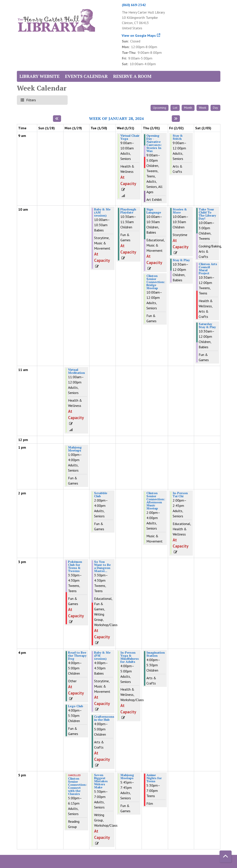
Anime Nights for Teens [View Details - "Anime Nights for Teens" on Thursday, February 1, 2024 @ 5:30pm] (154, 778)
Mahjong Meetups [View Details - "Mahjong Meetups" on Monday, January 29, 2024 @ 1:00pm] (75, 449)
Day (215, 108)
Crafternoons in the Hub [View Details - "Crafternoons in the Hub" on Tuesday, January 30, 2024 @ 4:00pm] (104, 718)
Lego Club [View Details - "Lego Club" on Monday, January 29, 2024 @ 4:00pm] (76, 706)
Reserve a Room (132, 76)
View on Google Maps (139, 35)
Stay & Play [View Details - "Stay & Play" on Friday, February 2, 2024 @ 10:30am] (181, 260)
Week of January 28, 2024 (116, 119)
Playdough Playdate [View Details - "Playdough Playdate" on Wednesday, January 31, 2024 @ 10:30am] (128, 211)
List (175, 108)
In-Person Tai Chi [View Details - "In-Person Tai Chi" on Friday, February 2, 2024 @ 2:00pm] (180, 495)
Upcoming (160, 108)
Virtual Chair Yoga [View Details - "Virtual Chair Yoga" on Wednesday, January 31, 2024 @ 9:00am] (130, 137)
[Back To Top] (226, 857)
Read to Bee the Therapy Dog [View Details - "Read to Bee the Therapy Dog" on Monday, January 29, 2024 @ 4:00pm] (77, 656)
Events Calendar (86, 76)
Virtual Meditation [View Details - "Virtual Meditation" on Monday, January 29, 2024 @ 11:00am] (76, 371)
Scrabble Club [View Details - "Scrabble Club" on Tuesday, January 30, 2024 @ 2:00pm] (101, 495)
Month (188, 108)
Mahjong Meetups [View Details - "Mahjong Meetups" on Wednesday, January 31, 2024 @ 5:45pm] (127, 777)
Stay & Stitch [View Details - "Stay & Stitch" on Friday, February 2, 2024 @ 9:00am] (178, 137)
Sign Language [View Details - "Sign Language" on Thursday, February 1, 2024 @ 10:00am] (154, 211)
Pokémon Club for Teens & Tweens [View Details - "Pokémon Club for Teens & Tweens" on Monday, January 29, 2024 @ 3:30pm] (75, 566)
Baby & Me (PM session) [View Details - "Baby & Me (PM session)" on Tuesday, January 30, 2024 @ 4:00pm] (102, 656)
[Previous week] (57, 119)
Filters (31, 100)
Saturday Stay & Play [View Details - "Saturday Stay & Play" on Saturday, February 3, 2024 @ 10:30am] (207, 325)
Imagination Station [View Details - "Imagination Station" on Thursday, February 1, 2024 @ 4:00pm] (156, 654)
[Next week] (176, 119)
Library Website (39, 76)
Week (203, 108)
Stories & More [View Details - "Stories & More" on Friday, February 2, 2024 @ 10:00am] (180, 211)
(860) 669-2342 (134, 5)
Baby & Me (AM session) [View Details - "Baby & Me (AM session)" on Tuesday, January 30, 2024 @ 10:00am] (102, 212)
